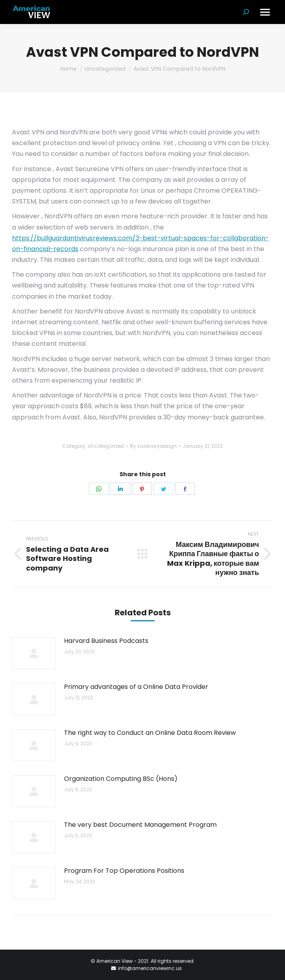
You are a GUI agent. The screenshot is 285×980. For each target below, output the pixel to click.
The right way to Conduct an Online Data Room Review (150, 733)
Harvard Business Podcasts (106, 641)
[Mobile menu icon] (265, 12)
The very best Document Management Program (140, 825)
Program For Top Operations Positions (124, 871)
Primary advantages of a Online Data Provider (136, 687)
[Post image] (34, 653)
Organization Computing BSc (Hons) (121, 779)
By (153, 446)
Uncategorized (106, 446)
